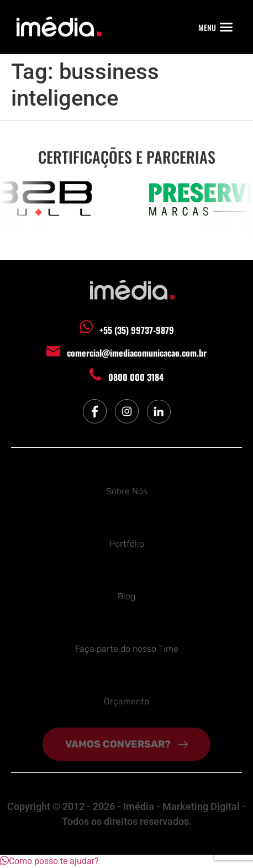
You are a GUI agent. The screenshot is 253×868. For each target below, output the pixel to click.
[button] (226, 27)
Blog (126, 596)
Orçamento (126, 701)
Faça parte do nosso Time (127, 649)
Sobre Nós (127, 491)
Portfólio (127, 544)
